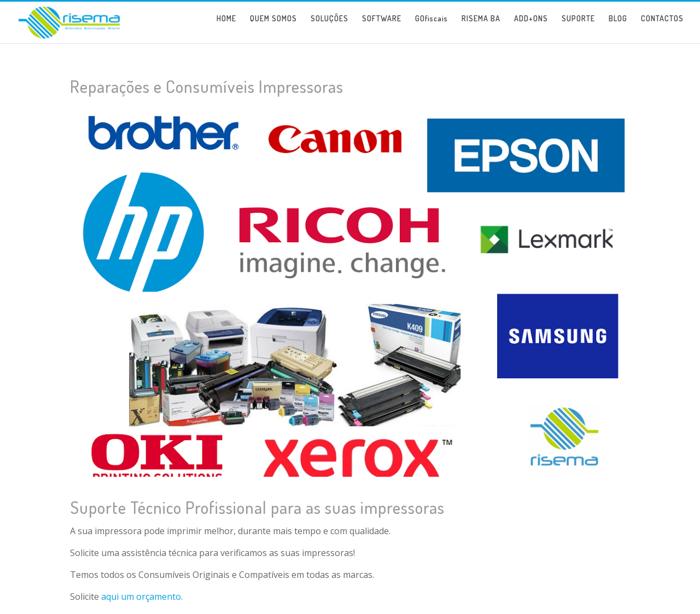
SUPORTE (578, 27)
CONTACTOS (662, 27)
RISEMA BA (481, 27)
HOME (226, 27)
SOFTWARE (382, 27)
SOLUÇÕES (329, 27)
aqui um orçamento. (142, 597)
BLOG (618, 27)
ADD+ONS (531, 27)
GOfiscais (431, 27)
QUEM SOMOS (273, 27)
